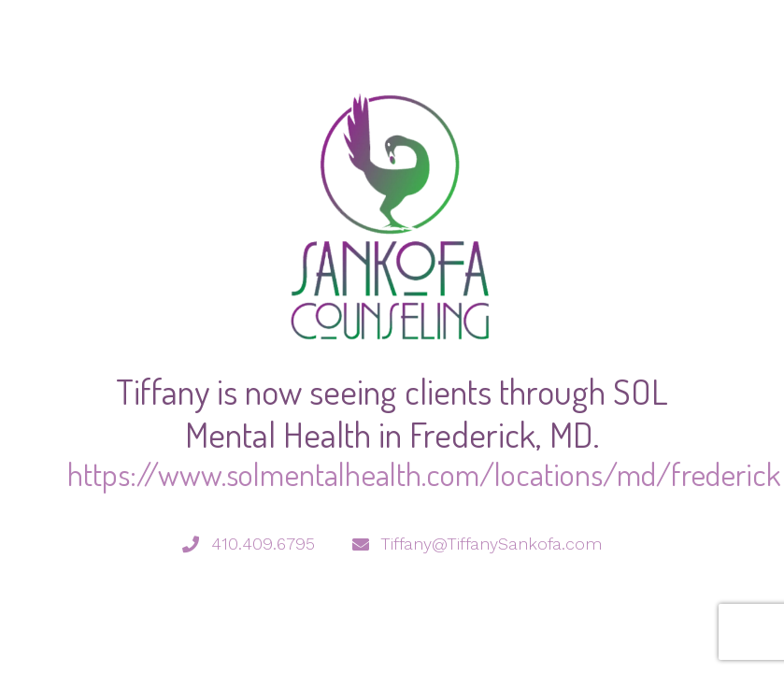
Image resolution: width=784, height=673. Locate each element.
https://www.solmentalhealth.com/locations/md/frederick (424, 473)
